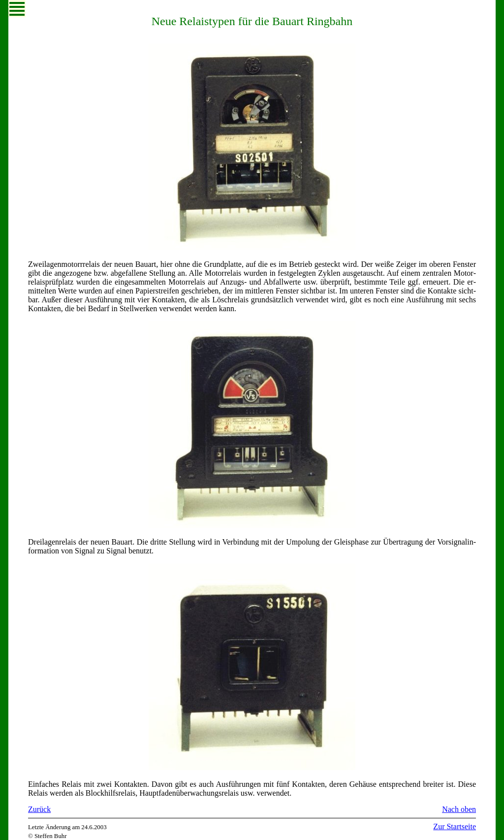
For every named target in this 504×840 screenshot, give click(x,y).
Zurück (39, 809)
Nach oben (459, 809)
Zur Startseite (455, 826)
